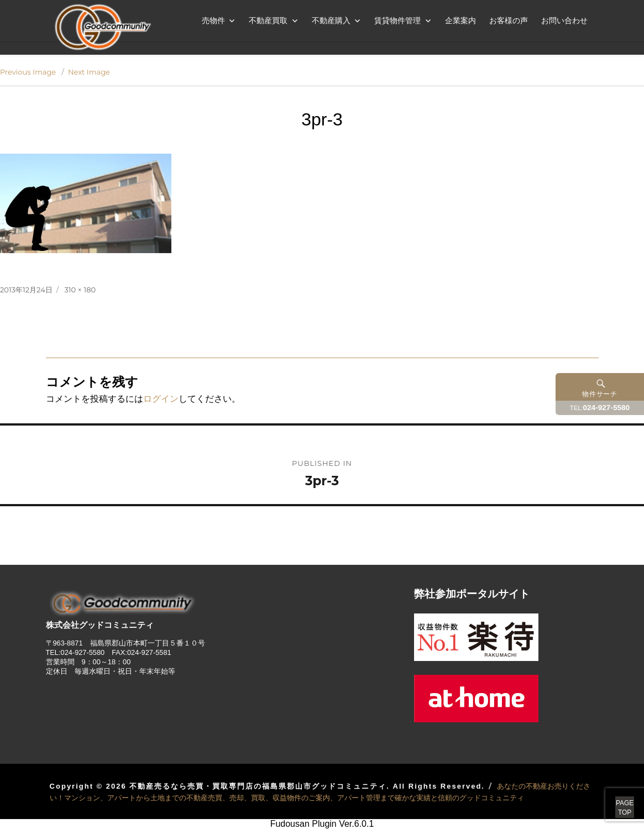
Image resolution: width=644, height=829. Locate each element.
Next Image (89, 72)
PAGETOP (612, 796)
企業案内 (460, 20)
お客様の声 (509, 20)
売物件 (213, 20)
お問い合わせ (564, 20)
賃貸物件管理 (397, 20)
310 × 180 (80, 290)
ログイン (161, 399)
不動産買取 (268, 20)
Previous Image (28, 72)
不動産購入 (331, 20)
